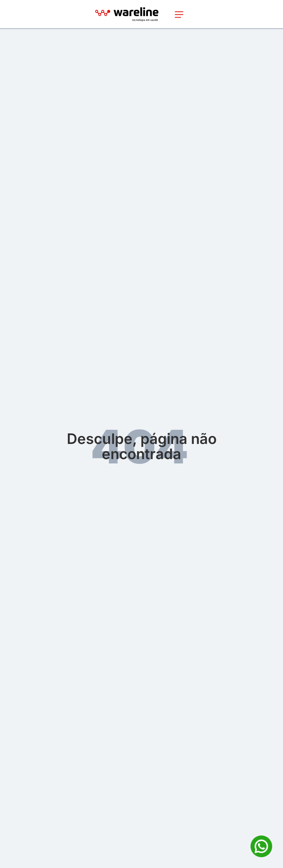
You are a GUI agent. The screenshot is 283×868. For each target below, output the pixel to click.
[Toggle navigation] (179, 14)
